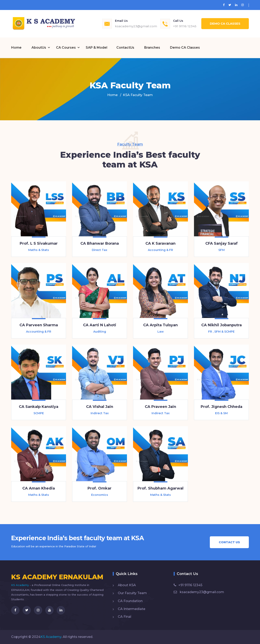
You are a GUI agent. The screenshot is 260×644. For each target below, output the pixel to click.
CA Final (125, 617)
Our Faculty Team (132, 593)
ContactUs (125, 48)
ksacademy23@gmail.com (136, 26)
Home (16, 48)
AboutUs (39, 48)
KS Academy (20, 585)
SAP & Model (96, 48)
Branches (152, 48)
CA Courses (66, 48)
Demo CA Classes (225, 24)
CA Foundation (130, 601)
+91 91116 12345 (185, 26)
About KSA (127, 585)
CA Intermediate (132, 609)
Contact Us (229, 542)
